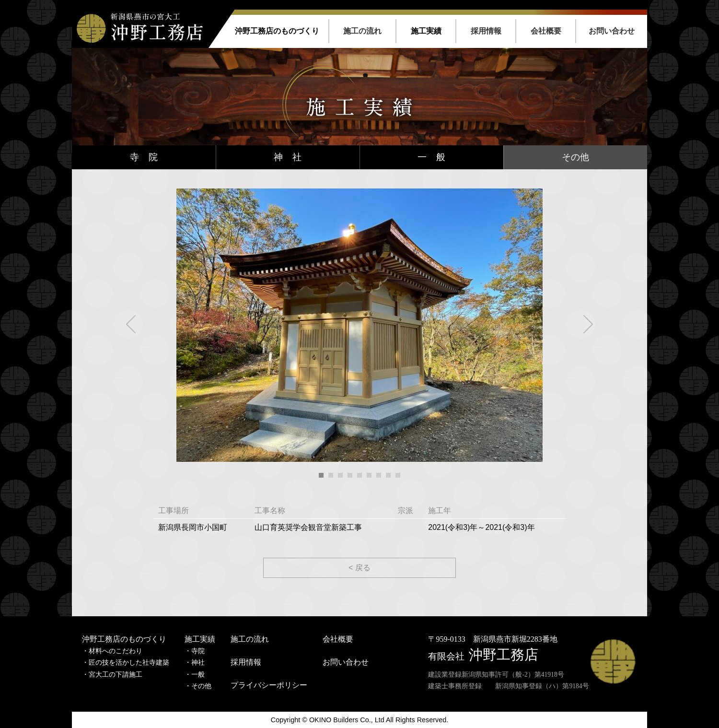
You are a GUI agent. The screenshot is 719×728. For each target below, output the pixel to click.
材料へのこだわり (116, 651)
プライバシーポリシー (269, 685)
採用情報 (486, 31)
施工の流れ (362, 31)
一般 (198, 675)
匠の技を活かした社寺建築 (129, 663)
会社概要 (546, 31)
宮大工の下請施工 (116, 675)
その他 (575, 157)
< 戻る (359, 568)
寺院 (198, 651)
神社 (198, 663)
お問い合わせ (612, 31)
